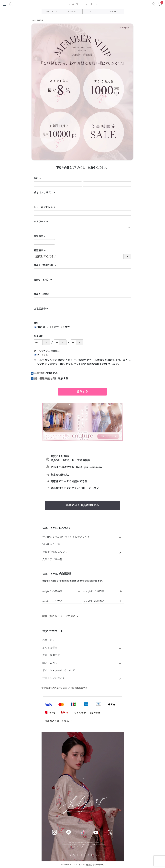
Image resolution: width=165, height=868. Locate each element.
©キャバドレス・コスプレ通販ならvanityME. (82, 865)
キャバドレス (52, 12)
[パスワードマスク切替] (129, 227)
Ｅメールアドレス (45, 207)
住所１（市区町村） (46, 265)
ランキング (72, 12)
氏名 (38, 178)
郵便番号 (40, 236)
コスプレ (93, 12)
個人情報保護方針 (45, 378)
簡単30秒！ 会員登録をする (82, 505)
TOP (33, 20)
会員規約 (39, 373)
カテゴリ (113, 12)
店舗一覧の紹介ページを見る (60, 616)
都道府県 (40, 251)
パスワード (41, 222)
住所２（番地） (43, 280)
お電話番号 (41, 309)
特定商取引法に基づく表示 (54, 688)
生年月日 (39, 336)
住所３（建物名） (43, 294)
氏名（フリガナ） (45, 193)
